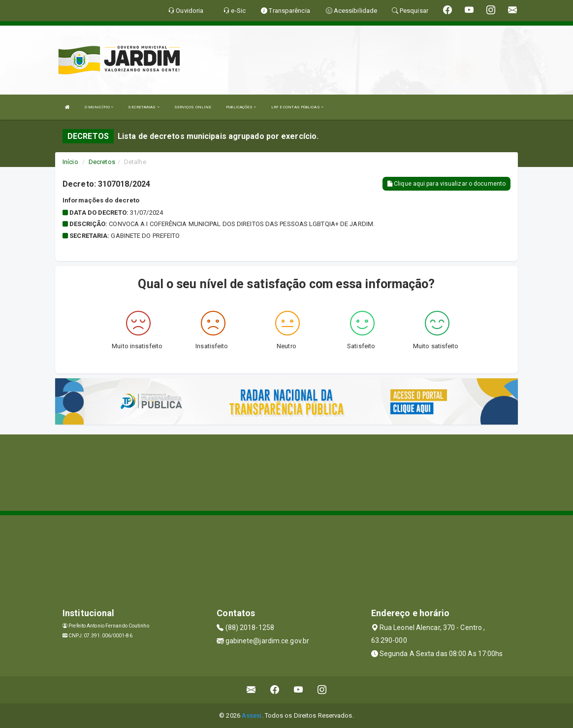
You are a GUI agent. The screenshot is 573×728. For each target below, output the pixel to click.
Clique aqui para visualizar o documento (446, 184)
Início (70, 162)
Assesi (252, 715)
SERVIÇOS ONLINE (193, 107)
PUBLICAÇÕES (241, 107)
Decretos (102, 162)
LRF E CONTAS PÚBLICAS (297, 107)
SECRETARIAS (143, 107)
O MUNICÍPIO (99, 107)
